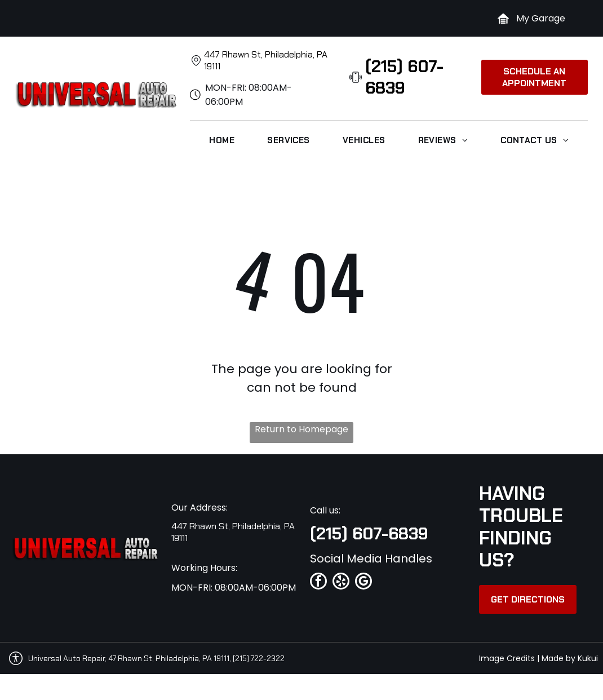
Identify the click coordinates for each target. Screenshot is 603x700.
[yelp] (341, 582)
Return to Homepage (301, 429)
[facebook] (318, 582)
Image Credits (507, 658)
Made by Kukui (570, 658)
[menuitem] (222, 140)
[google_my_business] (363, 582)
